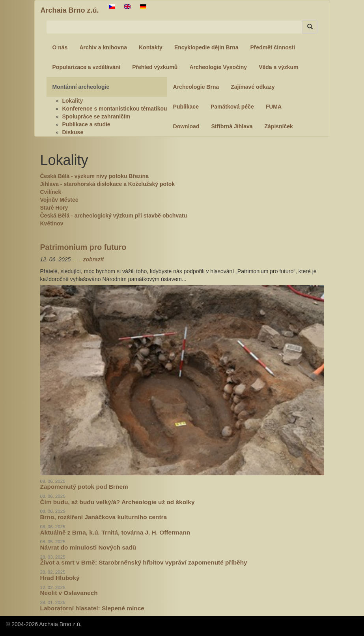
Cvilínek (51, 192)
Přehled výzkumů (155, 67)
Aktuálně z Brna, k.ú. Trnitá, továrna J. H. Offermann (115, 532)
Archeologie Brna (196, 87)
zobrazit (93, 259)
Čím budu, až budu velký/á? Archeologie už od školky (118, 502)
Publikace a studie (86, 124)
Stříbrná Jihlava (232, 126)
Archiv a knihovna (103, 47)
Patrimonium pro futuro (83, 247)
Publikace (186, 107)
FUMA (274, 107)
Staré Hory (54, 208)
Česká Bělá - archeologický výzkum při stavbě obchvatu (114, 216)
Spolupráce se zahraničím (96, 116)
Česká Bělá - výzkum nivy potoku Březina (94, 176)
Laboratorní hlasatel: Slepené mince (92, 608)
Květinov (52, 223)
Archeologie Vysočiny (218, 67)
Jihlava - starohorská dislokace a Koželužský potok (108, 184)
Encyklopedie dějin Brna (206, 47)
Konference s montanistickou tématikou (115, 109)
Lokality (73, 101)
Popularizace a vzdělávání (87, 67)
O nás (60, 47)
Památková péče (232, 107)
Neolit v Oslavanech (69, 593)
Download (186, 126)
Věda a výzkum (278, 67)
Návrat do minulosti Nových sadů (88, 547)
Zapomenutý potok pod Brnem (84, 487)
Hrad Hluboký (60, 578)
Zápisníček (279, 126)
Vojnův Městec (59, 200)
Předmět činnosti (273, 47)
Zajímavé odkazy (253, 87)
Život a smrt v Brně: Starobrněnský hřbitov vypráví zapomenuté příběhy (144, 562)
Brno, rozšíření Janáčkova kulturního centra (104, 517)
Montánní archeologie (81, 87)
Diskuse (73, 132)
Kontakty (151, 47)
